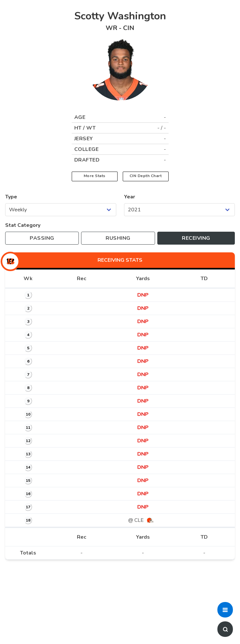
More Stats (95, 176)
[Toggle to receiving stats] (196, 238)
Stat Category (23, 225)
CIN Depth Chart (146, 176)
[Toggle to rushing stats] (118, 238)
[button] (225, 610)
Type (11, 197)
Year (130, 197)
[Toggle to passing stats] (42, 238)
